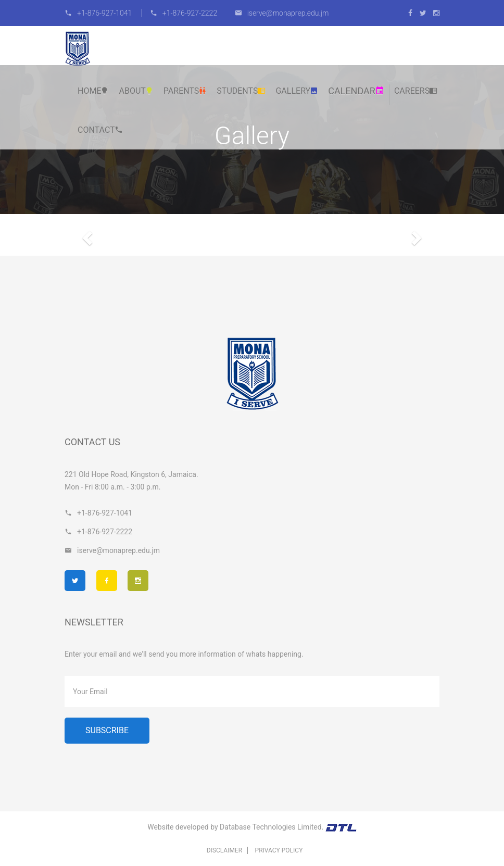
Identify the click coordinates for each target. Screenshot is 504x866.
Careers (416, 91)
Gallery (297, 91)
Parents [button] (185, 91)
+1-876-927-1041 (99, 13)
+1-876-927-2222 (184, 13)
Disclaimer (224, 850)
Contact (100, 130)
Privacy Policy (279, 850)
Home (93, 91)
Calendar (356, 91)
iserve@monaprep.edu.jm (282, 13)
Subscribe (107, 730)
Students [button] (241, 91)
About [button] (136, 91)
